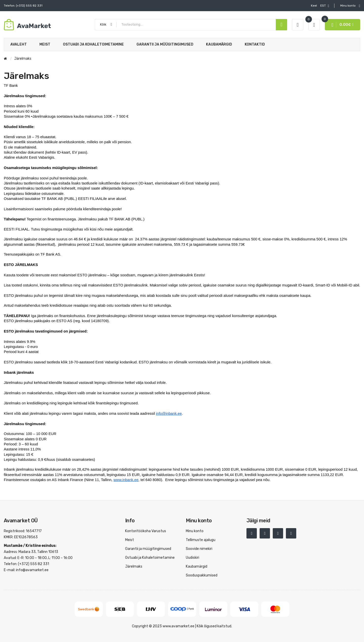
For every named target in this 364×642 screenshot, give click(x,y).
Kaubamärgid (197, 566)
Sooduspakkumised (202, 575)
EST (320, 6)
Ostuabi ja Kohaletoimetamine (150, 558)
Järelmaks (134, 566)
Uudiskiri (192, 558)
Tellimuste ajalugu (201, 540)
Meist (130, 540)
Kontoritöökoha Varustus (146, 531)
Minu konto (195, 531)
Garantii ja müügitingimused (148, 549)
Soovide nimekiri (199, 549)
